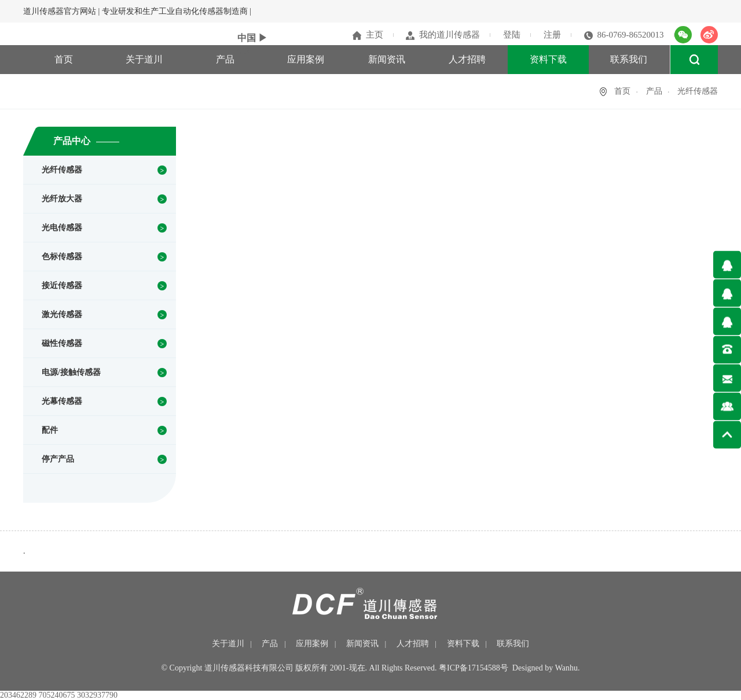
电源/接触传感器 (71, 372)
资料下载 (548, 59)
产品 (225, 59)
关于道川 (144, 59)
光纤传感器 (62, 170)
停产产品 (58, 459)
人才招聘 (467, 59)
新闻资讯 (387, 59)
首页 (64, 59)
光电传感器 (62, 228)
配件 (50, 430)
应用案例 (306, 59)
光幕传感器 (62, 401)
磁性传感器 (62, 343)
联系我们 (629, 59)
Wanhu (566, 668)
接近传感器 (62, 285)
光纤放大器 (62, 199)
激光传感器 (62, 314)
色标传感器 (62, 257)
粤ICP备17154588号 (474, 668)
